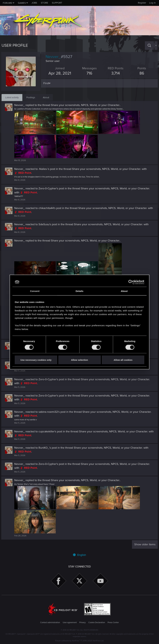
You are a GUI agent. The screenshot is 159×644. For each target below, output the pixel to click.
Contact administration (50, 622)
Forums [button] (7, 3)
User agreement (70, 622)
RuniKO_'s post (48, 448)
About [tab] (124, 291)
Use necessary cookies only (36, 360)
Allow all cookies (123, 360)
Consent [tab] (35, 291)
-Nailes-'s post (47, 169)
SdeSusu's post (48, 224)
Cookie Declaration (97, 622)
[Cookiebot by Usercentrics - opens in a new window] (131, 282)
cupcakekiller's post (51, 431)
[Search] (149, 46)
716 (90, 73)
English (79, 555)
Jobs (34, 3)
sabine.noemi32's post (52, 412)
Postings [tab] (31, 97)
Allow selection (79, 360)
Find (46, 83)
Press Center (113, 622)
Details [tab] (79, 291)
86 (142, 73)
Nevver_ (20, 105)
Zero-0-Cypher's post (52, 188)
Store (44, 3)
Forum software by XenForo (80, 641)
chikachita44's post (50, 208)
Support (57, 3)
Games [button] (22, 3)
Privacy (82, 622)
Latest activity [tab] (12, 97)
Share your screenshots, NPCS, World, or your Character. (86, 105)
